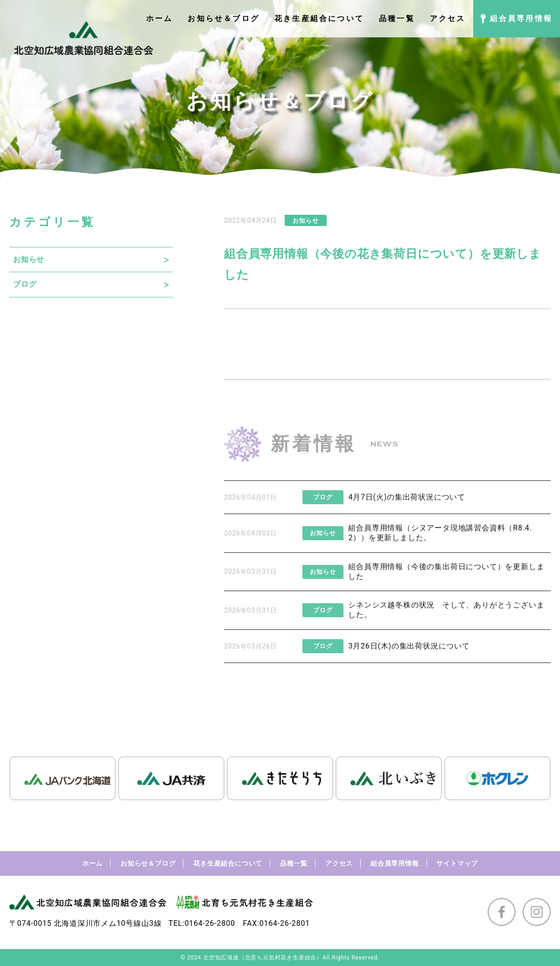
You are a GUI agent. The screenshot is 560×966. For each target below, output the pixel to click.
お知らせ (29, 259)
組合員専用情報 (395, 863)
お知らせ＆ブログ (148, 863)
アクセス (339, 863)
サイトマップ (457, 863)
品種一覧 (294, 863)
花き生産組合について (228, 863)
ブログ (25, 284)
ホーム (92, 863)
